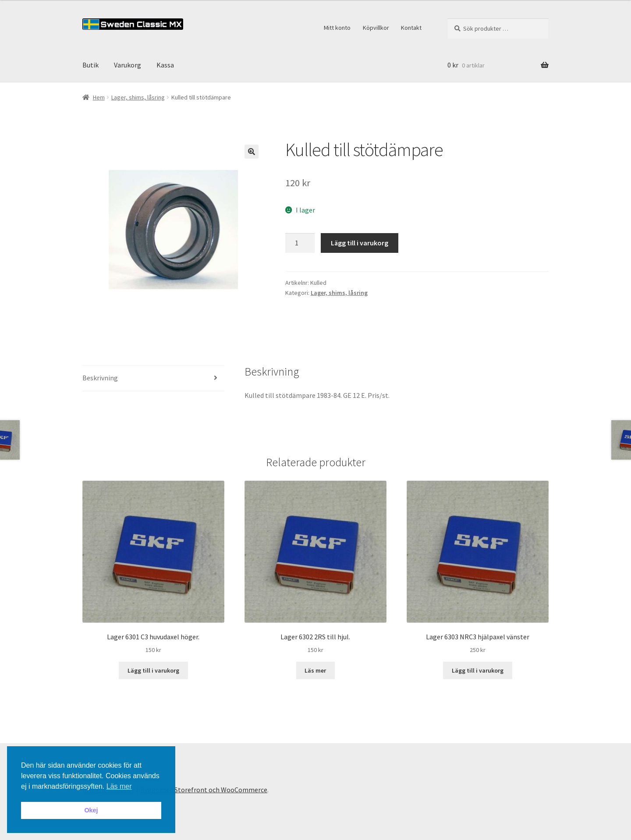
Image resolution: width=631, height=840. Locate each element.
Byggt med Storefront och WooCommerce (204, 790)
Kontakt (411, 28)
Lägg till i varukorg (360, 243)
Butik (90, 65)
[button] (252, 152)
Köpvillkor (376, 28)
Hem (99, 97)
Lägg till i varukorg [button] (153, 670)
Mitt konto (337, 28)
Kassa (165, 65)
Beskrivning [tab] (100, 378)
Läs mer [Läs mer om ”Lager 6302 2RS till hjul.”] (315, 670)
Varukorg (128, 65)
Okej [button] (91, 810)
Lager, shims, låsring (138, 97)
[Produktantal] (300, 243)
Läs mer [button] (119, 786)
